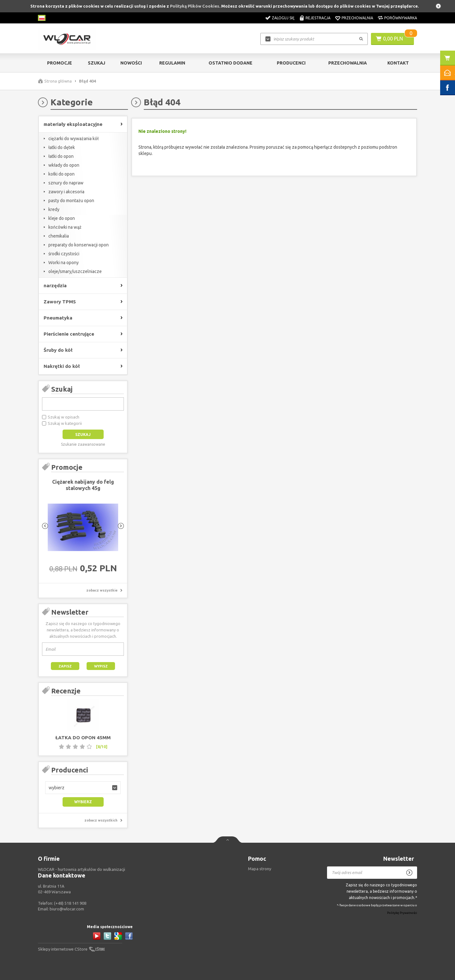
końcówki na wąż (65, 227)
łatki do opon (61, 156)
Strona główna (58, 81)
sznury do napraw (66, 183)
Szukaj (97, 63)
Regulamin (172, 63)
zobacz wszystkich (101, 820)
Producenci (291, 63)
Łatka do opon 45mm (83, 738)
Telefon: (62, 903)
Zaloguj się (283, 18)
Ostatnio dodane (231, 63)
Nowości (131, 63)
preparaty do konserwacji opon (79, 245)
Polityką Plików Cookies (195, 6)
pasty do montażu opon (71, 201)
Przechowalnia (357, 18)
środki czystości (64, 254)
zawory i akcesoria (66, 192)
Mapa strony (260, 869)
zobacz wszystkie (102, 590)
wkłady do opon (64, 165)
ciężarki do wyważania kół (73, 139)
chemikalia (59, 236)
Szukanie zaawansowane (83, 444)
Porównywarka (401, 18)
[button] (83, 788)
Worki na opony (64, 263)
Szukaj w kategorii (65, 423)
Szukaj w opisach (64, 417)
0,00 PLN (393, 39)
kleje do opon (62, 218)
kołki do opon (61, 174)
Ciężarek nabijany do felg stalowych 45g (83, 485)
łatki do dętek (62, 147)
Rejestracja (318, 18)
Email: (61, 909)
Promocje (60, 63)
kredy (54, 209)
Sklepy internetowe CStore (63, 949)
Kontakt (398, 63)
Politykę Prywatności (402, 913)
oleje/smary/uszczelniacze (75, 271)
